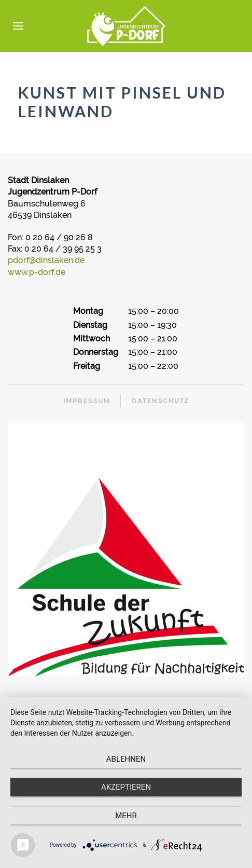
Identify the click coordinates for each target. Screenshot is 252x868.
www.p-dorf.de (37, 272)
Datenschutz (160, 401)
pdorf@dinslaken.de (46, 260)
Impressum (87, 401)
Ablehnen (126, 759)
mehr (126, 816)
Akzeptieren (126, 787)
